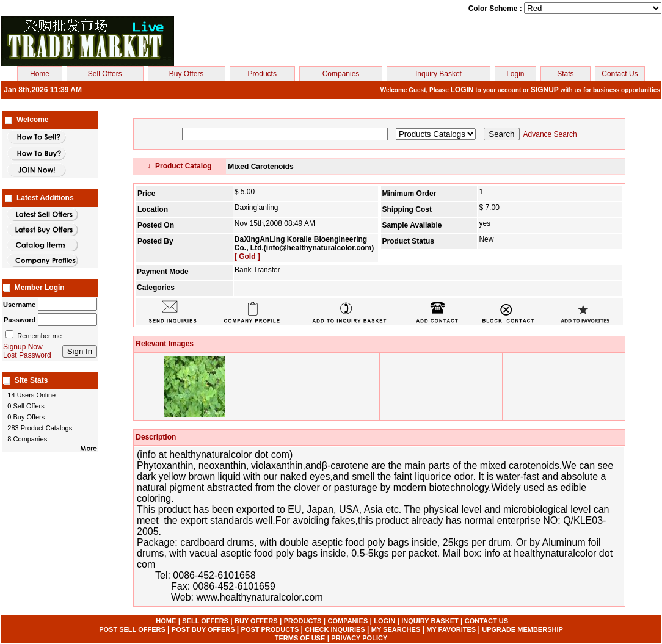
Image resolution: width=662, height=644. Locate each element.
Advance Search (550, 134)
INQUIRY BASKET (430, 621)
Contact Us (620, 74)
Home (40, 74)
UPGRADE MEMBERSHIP (522, 629)
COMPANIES (347, 621)
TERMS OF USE (300, 638)
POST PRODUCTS (270, 629)
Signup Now (23, 347)
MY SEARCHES (396, 629)
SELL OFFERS (205, 621)
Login (515, 74)
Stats (565, 74)
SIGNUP (545, 90)
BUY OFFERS (256, 621)
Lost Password (27, 355)
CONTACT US (486, 621)
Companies (341, 74)
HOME (166, 621)
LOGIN (462, 90)
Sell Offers (105, 74)
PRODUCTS (303, 621)
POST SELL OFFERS (132, 629)
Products (262, 74)
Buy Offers (186, 74)
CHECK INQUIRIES (335, 629)
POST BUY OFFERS (203, 629)
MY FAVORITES (451, 629)
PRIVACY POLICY (359, 638)
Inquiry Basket (438, 74)
